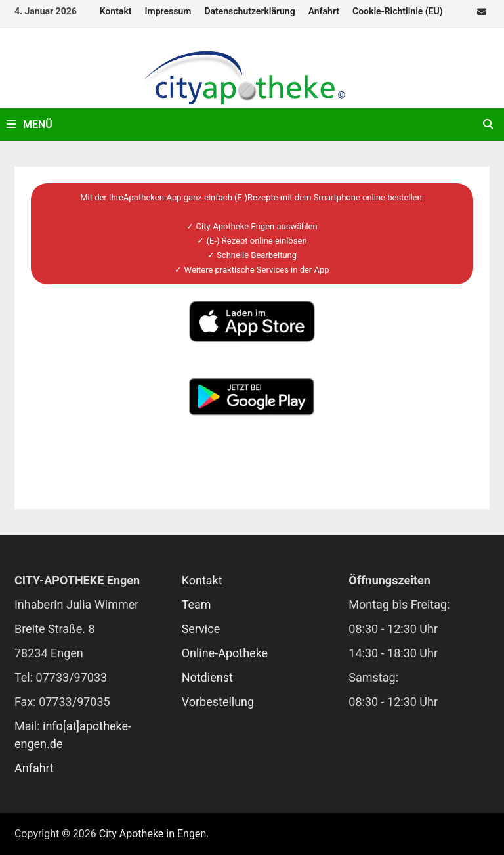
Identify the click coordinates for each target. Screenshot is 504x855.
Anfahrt (324, 11)
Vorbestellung (218, 702)
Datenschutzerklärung (249, 11)
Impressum (168, 11)
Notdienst (207, 677)
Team (197, 604)
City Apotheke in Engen (153, 834)
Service (201, 629)
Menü (30, 124)
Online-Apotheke (225, 653)
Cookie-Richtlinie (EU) (398, 11)
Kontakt (116, 11)
